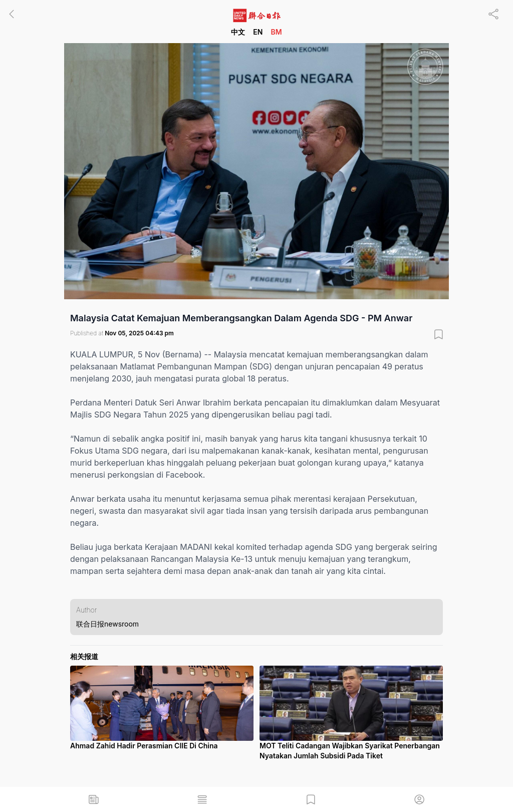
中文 (238, 32)
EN (258, 32)
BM (276, 32)
